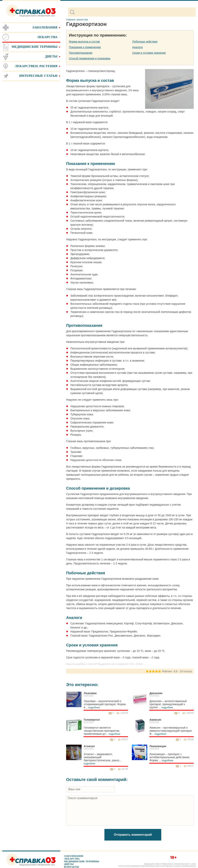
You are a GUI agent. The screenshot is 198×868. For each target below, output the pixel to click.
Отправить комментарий (133, 835)
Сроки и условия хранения (149, 53)
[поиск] (135, 12)
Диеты (69, 864)
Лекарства (72, 859)
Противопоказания (81, 53)
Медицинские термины (82, 861)
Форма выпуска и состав (84, 42)
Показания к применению (85, 47)
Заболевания (74, 856)
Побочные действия (145, 42)
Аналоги (137, 47)
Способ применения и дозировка (90, 58)
